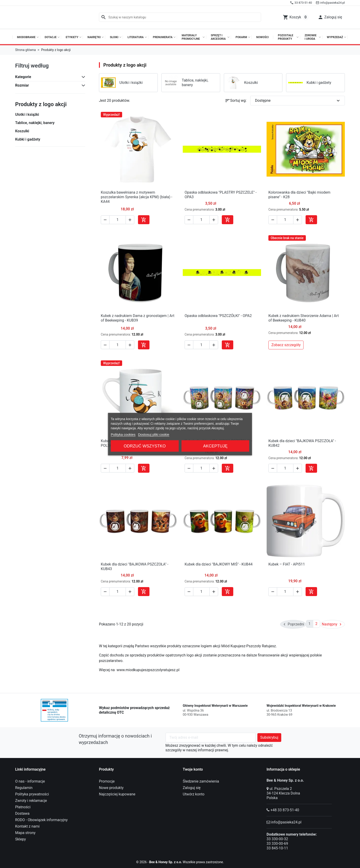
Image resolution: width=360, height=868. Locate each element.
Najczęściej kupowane (117, 793)
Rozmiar (22, 85)
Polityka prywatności (32, 793)
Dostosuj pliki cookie (154, 434)
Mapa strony (25, 832)
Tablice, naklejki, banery (35, 123)
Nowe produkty (111, 787)
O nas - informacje (30, 780)
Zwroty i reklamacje (31, 800)
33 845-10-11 (277, 847)
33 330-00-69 (277, 843)
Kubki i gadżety (28, 139)
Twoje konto (193, 768)
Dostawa (22, 813)
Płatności (23, 806)
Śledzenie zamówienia (201, 780)
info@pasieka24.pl (286, 821)
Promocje (107, 780)
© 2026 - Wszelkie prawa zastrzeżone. (180, 861)
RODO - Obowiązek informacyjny (41, 819)
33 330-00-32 (277, 838)
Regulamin (24, 787)
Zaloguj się (192, 787)
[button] (330, 17)
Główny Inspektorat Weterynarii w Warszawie (215, 705)
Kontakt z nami (27, 825)
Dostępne (298, 101)
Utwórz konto (194, 793)
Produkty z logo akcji (41, 104)
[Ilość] (118, 220)
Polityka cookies (123, 434)
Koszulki (22, 131)
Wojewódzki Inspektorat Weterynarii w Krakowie (301, 705)
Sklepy (20, 838)
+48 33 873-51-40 (285, 809)
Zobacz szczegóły (286, 345)
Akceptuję (215, 446)
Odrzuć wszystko (145, 446)
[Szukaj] (180, 17)
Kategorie (23, 77)
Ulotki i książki (27, 115)
